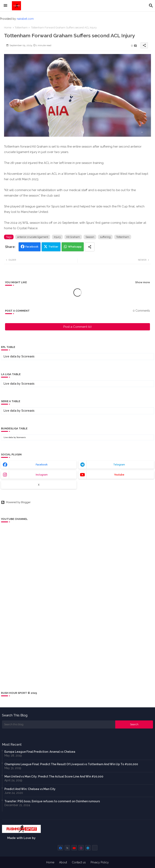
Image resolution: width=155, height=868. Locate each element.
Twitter (53, 247)
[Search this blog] (59, 724)
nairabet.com (25, 19)
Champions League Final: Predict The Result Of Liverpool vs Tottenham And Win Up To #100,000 (71, 764)
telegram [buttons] (119, 465)
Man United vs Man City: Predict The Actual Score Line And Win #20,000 (54, 776)
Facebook (32, 247)
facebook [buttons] (42, 465)
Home (8, 28)
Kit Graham (73, 237)
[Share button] (90, 247)
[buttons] (60, 848)
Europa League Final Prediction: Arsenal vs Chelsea (40, 752)
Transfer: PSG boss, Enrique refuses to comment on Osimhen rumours (52, 801)
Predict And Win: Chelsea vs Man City (30, 789)
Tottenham (21, 28)
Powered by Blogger (16, 502)
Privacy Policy (100, 862)
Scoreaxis (28, 356)
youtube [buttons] (119, 475)
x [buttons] (39, 485)
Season (90, 237)
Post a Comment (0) (77, 327)
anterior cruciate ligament (33, 237)
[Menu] (5, 6)
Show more (143, 282)
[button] (151, 6)
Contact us (79, 862)
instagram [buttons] (42, 475)
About (63, 862)
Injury (57, 237)
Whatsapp (75, 247)
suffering (105, 237)
